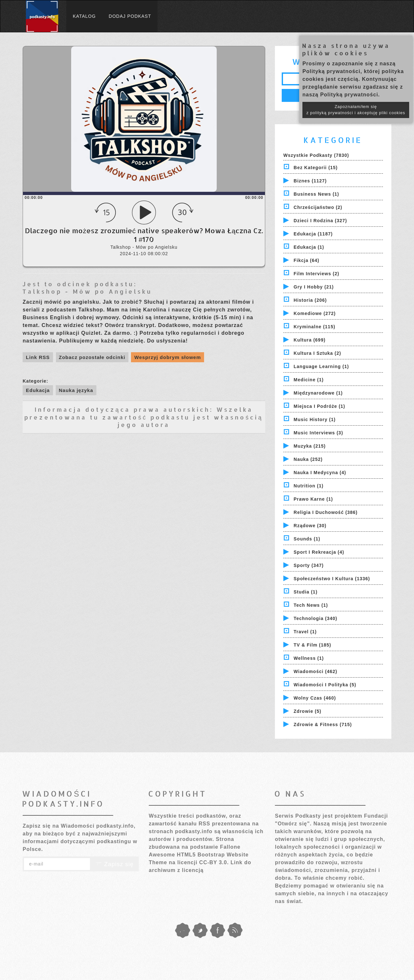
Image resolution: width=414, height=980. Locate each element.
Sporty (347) (309, 565)
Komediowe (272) (315, 313)
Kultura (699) (310, 340)
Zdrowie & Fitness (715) (323, 724)
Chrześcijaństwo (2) (318, 207)
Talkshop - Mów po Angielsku (87, 291)
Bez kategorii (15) (316, 168)
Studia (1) (306, 592)
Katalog (84, 16)
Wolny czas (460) (315, 698)
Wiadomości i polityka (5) (325, 685)
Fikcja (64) (306, 260)
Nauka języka (76, 390)
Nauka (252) (308, 459)
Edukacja (38, 390)
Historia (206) (310, 300)
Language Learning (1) (321, 366)
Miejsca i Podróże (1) (319, 406)
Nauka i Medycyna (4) (320, 473)
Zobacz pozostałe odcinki (92, 357)
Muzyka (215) (310, 446)
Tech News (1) (311, 605)
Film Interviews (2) (316, 274)
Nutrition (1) (309, 486)
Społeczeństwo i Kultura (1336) (332, 579)
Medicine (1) (309, 380)
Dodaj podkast (130, 16)
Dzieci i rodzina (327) (320, 221)
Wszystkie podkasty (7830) (316, 155)
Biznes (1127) (310, 181)
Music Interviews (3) (318, 433)
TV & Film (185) (312, 645)
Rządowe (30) (310, 526)
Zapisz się (114, 864)
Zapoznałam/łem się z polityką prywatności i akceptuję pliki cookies (356, 110)
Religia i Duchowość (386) (326, 512)
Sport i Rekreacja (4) (319, 552)
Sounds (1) (307, 539)
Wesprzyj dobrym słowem (168, 357)
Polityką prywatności (331, 71)
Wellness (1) (309, 658)
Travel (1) (305, 632)
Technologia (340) (316, 618)
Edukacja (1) (309, 247)
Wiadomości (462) (316, 671)
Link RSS (38, 357)
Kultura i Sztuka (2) (317, 353)
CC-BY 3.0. (214, 862)
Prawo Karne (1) (313, 499)
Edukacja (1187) (313, 234)
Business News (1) (316, 194)
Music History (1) (315, 419)
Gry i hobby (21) (314, 287)
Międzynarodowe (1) (318, 393)
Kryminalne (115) (315, 327)
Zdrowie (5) (308, 711)
